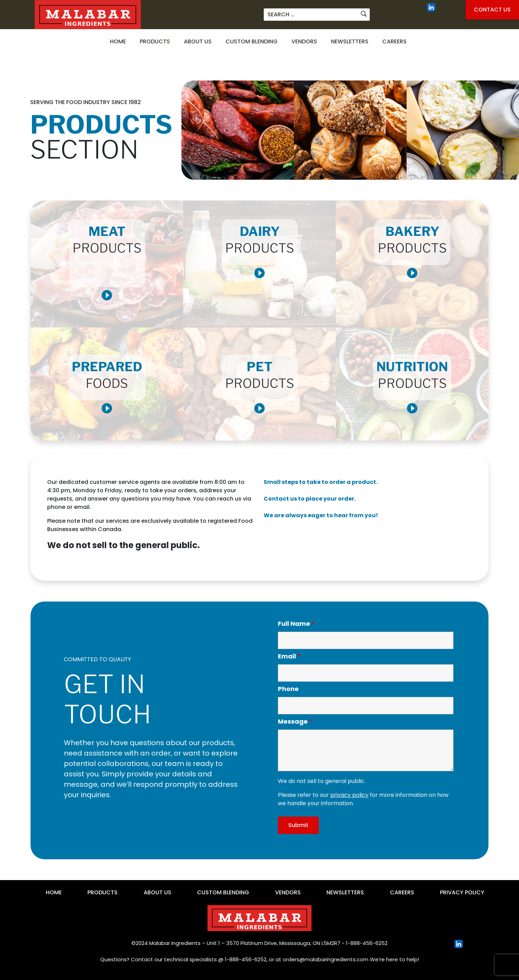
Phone (288, 689)
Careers (394, 41)
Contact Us (492, 10)
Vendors (304, 41)
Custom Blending (252, 41)
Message (295, 722)
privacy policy (349, 795)
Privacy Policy (462, 892)
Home (118, 41)
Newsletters (350, 41)
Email (289, 656)
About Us (198, 41)
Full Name (296, 624)
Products (155, 41)
